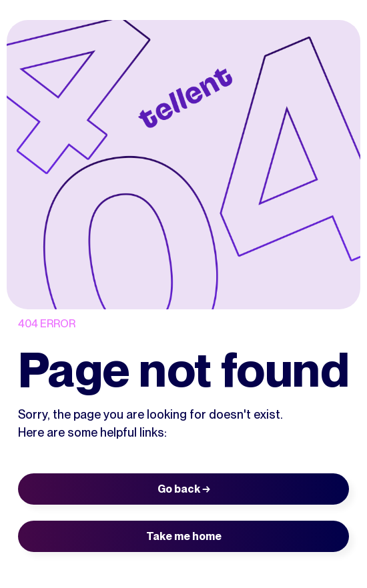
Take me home (184, 536)
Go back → (184, 489)
